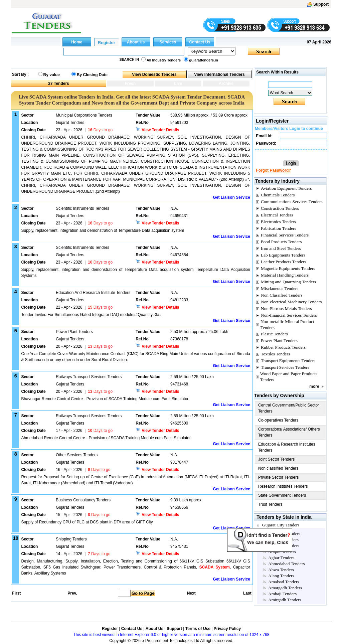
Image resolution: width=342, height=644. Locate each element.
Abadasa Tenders (283, 540)
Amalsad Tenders (284, 582)
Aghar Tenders (281, 558)
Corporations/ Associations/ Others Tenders (289, 432)
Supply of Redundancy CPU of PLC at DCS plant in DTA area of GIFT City (87, 522)
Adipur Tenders (282, 552)
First (16, 593)
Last (247, 593)
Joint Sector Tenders (276, 459)
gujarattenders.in (203, 60)
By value (52, 75)
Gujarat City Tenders (281, 525)
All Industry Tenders (164, 60)
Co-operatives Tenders (278, 420)
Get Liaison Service (232, 197)
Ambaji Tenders (282, 594)
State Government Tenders (282, 495)
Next (191, 593)
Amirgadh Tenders (285, 600)
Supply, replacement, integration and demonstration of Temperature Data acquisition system (103, 230)
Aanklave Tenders (284, 534)
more (314, 386)
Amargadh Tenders (285, 588)
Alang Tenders (281, 576)
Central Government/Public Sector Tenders (289, 408)
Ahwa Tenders (281, 570)
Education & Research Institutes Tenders (287, 447)
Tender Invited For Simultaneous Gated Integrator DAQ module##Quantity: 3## (91, 315)
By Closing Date (92, 75)
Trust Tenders (270, 504)
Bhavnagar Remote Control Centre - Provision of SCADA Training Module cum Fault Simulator (105, 399)
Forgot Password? (273, 170)
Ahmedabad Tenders (286, 564)
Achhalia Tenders (284, 546)
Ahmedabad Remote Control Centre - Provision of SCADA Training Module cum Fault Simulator (106, 438)
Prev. (72, 593)
